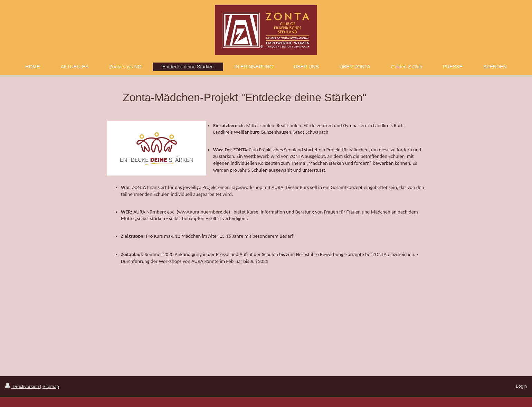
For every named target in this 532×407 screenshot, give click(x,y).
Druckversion (23, 386)
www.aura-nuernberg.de (203, 212)
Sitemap (51, 386)
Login (521, 386)
